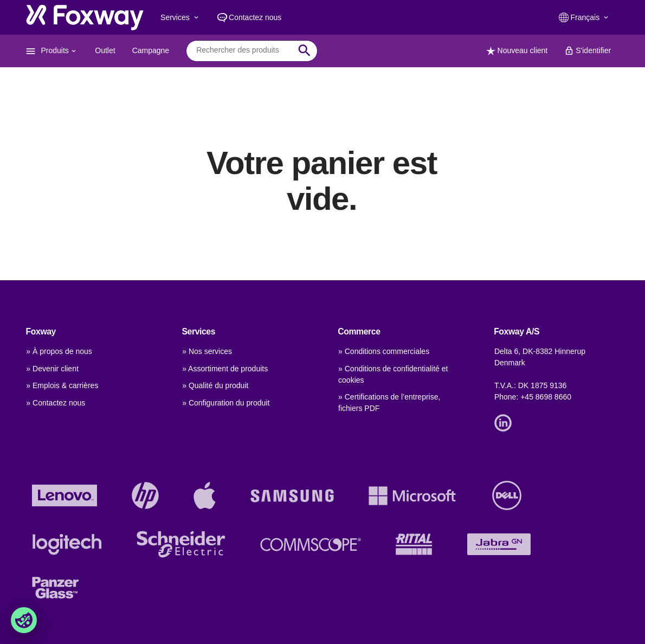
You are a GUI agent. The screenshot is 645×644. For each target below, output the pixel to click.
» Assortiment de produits (225, 369)
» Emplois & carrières (62, 385)
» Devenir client (52, 369)
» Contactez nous (56, 403)
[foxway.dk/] (85, 17)
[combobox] (244, 50)
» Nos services (207, 351)
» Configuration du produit (226, 403)
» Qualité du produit (215, 385)
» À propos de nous (59, 351)
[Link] (506, 422)
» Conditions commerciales (384, 351)
